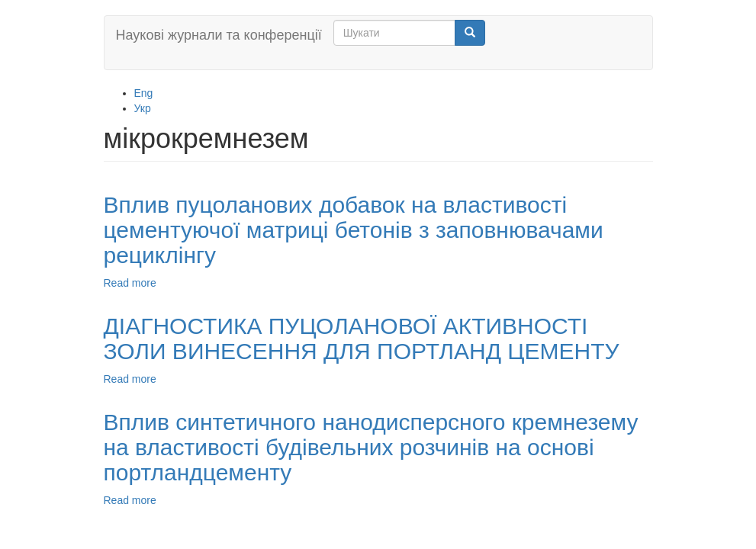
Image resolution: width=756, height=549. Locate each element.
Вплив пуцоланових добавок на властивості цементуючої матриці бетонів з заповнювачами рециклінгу (354, 230)
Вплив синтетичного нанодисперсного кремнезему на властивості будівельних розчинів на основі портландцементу (371, 447)
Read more (130, 283)
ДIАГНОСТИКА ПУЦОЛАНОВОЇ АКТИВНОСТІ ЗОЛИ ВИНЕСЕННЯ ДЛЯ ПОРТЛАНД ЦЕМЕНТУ (362, 339)
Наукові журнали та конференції (219, 35)
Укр (143, 108)
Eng (144, 93)
